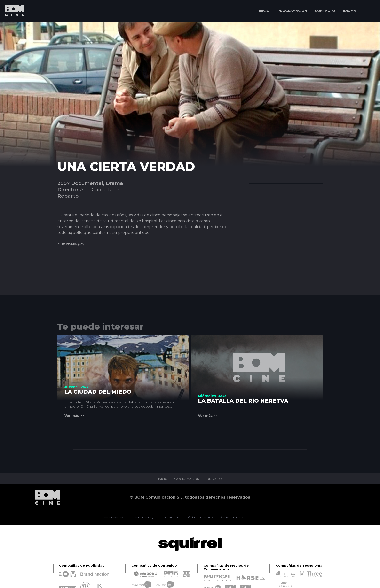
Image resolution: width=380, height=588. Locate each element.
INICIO (264, 11)
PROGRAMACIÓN (292, 11)
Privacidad (172, 517)
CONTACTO (325, 11)
